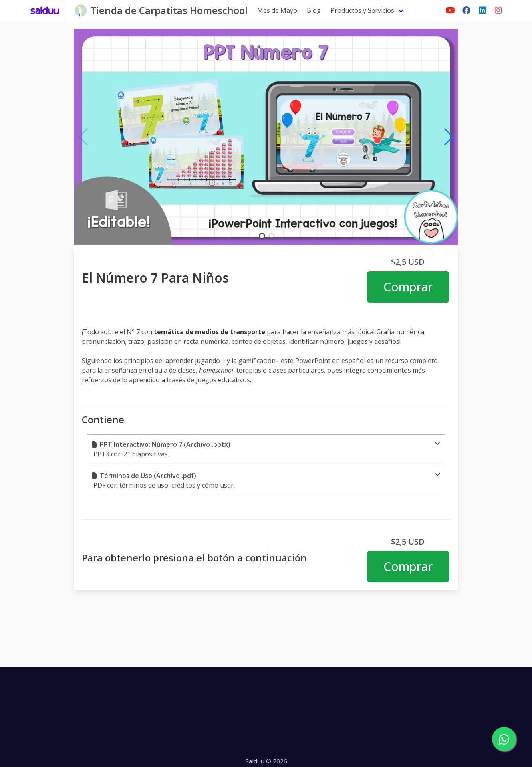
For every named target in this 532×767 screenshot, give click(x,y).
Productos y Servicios (362, 10)
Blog (314, 10)
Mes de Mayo (277, 10)
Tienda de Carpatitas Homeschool (169, 10)
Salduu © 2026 (266, 761)
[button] (266, 449)
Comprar (408, 287)
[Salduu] (45, 10)
